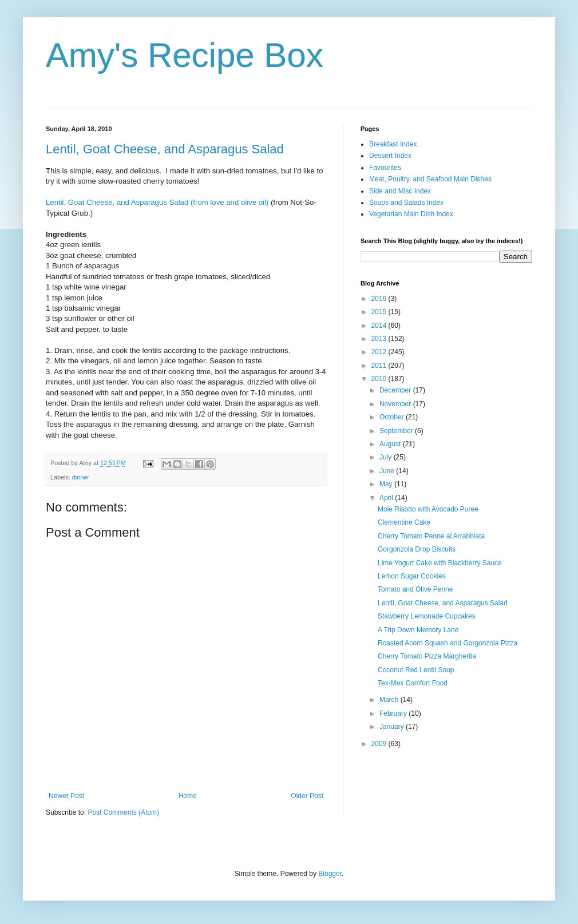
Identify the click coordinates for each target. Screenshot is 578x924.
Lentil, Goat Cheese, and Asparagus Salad (165, 149)
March (390, 700)
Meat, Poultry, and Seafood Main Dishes (430, 179)
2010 (380, 379)
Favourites (385, 168)
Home (188, 796)
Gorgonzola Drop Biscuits (417, 549)
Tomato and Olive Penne (415, 589)
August (391, 444)
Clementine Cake (404, 522)
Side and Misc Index (400, 191)
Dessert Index (390, 156)
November (396, 404)
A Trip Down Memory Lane (418, 630)
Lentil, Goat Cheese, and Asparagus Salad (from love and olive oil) (157, 202)
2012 (380, 352)
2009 (380, 744)
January (393, 727)
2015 (380, 312)
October (393, 417)
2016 (380, 299)
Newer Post (66, 796)
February (394, 713)
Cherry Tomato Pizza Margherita (427, 656)
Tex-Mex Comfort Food (413, 683)
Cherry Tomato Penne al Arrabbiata (431, 536)
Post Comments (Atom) (123, 812)
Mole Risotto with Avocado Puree (428, 509)
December (396, 390)
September (397, 431)
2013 (380, 339)
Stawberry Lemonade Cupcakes (427, 616)
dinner (81, 477)
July (387, 457)
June (388, 471)
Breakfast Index (393, 144)
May (387, 484)
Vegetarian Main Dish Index (411, 214)
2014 (380, 326)
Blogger (330, 874)
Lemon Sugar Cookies (412, 576)
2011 (380, 366)
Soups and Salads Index (406, 203)
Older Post (307, 796)
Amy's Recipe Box (185, 55)
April (387, 498)
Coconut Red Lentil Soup (416, 670)
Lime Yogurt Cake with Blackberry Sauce (440, 563)
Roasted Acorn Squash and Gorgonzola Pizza (448, 643)
